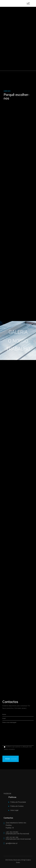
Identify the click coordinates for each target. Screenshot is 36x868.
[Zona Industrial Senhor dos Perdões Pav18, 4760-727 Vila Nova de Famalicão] (18, 665)
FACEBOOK (7, 794)
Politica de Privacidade (18, 802)
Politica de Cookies (17, 806)
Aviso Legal (14, 810)
